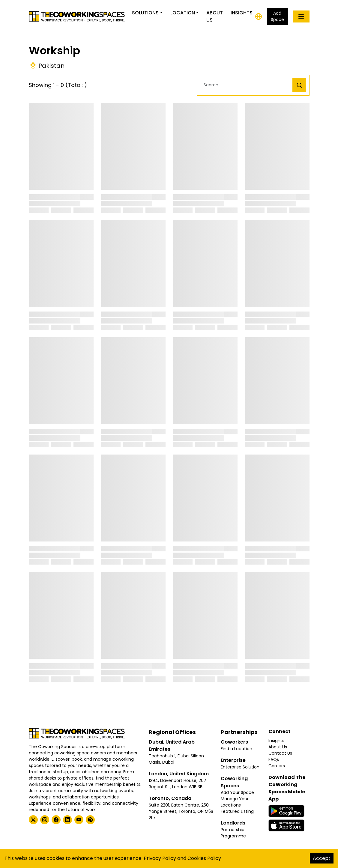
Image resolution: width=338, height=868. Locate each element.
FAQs (274, 759)
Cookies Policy (204, 858)
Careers (277, 766)
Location (183, 13)
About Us (215, 16)
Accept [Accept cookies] (322, 858)
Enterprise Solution (240, 767)
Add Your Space (237, 792)
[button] (246, 85)
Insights (242, 13)
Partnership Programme (233, 833)
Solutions (145, 13)
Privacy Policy (160, 858)
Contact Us (280, 753)
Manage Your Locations (235, 802)
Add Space (277, 16)
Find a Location (236, 749)
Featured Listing (237, 811)
